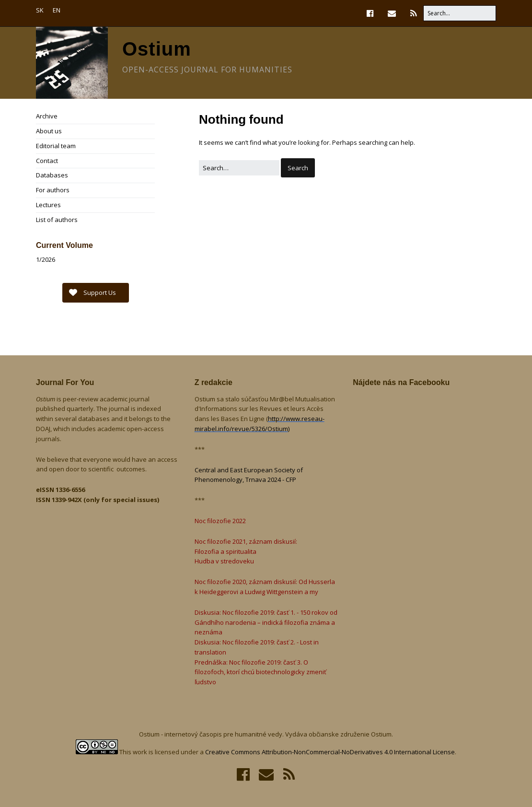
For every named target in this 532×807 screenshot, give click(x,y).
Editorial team (56, 146)
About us (49, 131)
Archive (47, 116)
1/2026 (46, 259)
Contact (47, 161)
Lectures (48, 205)
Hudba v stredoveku (224, 561)
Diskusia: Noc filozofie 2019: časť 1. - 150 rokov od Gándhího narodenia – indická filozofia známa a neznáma (266, 622)
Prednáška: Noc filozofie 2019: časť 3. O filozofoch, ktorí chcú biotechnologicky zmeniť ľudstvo (260, 672)
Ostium (157, 49)
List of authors (57, 220)
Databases (52, 175)
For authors (53, 190)
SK (40, 10)
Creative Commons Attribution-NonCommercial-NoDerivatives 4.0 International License (330, 752)
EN (57, 10)
